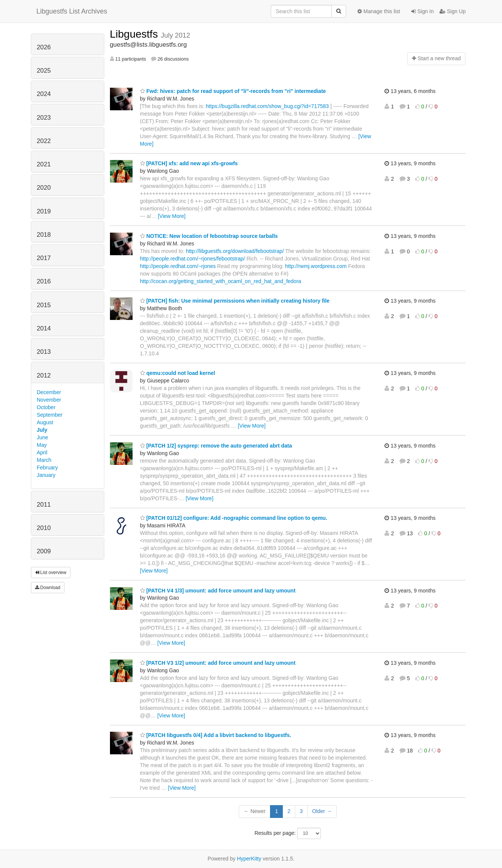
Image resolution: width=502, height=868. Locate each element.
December (49, 392)
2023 (44, 118)
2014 (44, 328)
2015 (44, 305)
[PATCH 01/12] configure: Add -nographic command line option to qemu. (234, 518)
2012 (44, 375)
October (46, 407)
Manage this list (379, 11)
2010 (44, 528)
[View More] (172, 216)
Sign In (422, 11)
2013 (44, 352)
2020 (44, 188)
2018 (44, 235)
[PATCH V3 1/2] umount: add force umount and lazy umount (218, 663)
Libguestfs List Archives (72, 11)
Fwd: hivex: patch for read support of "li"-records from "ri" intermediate (233, 91)
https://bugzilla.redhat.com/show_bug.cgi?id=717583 (268, 106)
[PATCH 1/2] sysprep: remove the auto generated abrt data (216, 446)
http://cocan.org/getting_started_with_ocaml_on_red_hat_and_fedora (221, 281)
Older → (322, 811)
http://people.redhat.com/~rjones (178, 266)
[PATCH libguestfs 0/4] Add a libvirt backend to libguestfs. (216, 735)
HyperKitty (249, 859)
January (46, 475)
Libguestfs (135, 34)
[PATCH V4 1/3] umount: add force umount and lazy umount (218, 591)
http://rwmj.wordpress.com (316, 266)
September (50, 415)
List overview (51, 573)
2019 (44, 211)
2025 (44, 71)
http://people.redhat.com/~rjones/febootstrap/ (193, 259)
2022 (44, 141)
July (42, 430)
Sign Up (453, 11)
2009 (44, 551)
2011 (44, 505)
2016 (44, 281)
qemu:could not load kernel (178, 373)
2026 (44, 47)
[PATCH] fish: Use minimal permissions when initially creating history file (235, 301)
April (42, 452)
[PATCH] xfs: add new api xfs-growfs (189, 163)
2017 (44, 258)
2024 (44, 94)
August (45, 422)
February (47, 468)
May (42, 445)
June (43, 437)
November (49, 400)
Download (48, 588)
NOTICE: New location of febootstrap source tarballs (209, 236)
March (44, 460)
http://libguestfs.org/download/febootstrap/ (235, 251)
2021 (44, 164)
